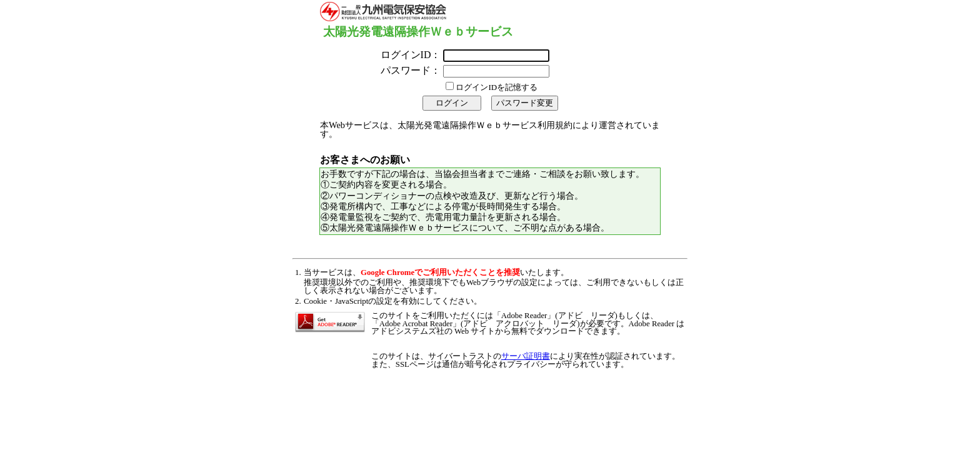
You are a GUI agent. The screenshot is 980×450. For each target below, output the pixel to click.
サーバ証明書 (526, 356)
